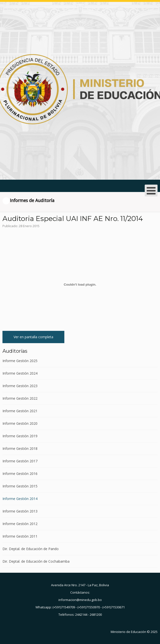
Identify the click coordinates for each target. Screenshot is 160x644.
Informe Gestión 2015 (20, 486)
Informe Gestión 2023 (20, 386)
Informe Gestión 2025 (20, 361)
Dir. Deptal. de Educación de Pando (31, 549)
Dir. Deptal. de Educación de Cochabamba (36, 561)
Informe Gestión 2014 (20, 499)
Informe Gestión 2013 (20, 511)
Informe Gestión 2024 (20, 373)
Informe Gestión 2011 (20, 536)
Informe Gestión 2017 (20, 461)
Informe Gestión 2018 (20, 448)
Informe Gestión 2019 (20, 436)
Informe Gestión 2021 (20, 411)
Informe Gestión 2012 (20, 524)
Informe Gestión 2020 (20, 423)
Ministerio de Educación (128, 632)
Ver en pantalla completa (33, 337)
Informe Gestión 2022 (20, 398)
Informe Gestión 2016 (20, 474)
